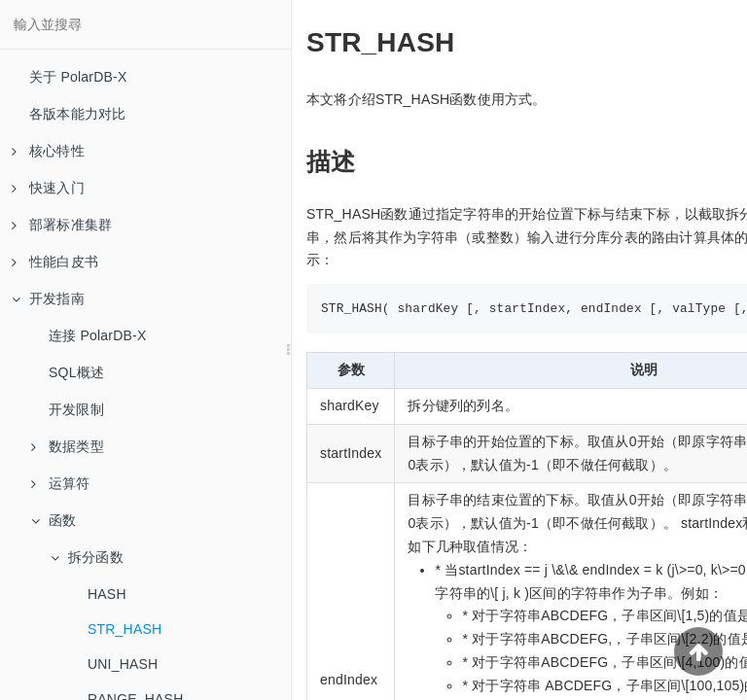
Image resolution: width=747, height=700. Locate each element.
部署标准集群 (62, 225)
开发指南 (48, 298)
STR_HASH (124, 629)
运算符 (61, 483)
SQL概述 (76, 372)
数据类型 (68, 446)
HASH (107, 594)
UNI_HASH (123, 664)
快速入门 (48, 188)
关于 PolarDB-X (78, 77)
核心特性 (48, 151)
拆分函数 (87, 557)
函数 (53, 520)
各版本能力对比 (77, 114)
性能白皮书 (55, 262)
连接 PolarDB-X (97, 335)
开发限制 (76, 409)
